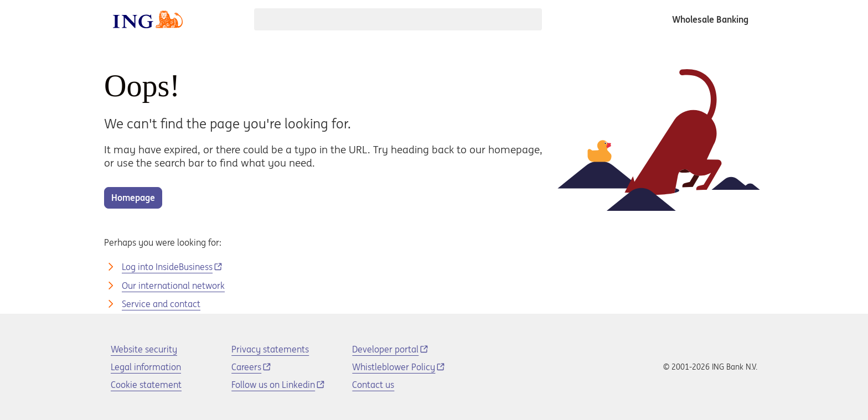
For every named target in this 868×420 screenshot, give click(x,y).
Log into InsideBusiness (167, 267)
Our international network (173, 286)
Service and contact (161, 304)
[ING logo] (148, 19)
